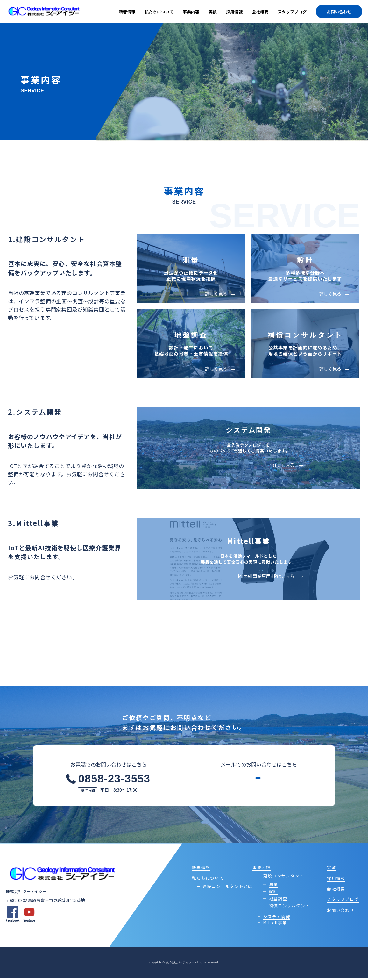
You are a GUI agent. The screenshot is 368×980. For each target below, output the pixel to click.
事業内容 (191, 12)
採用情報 (234, 12)
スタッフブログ (292, 12)
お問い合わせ (339, 12)
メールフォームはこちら (254, 783)
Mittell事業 (275, 924)
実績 (213, 12)
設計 (274, 894)
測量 (274, 886)
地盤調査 (278, 901)
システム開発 (277, 918)
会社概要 (260, 12)
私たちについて (159, 12)
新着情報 (127, 12)
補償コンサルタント (289, 908)
